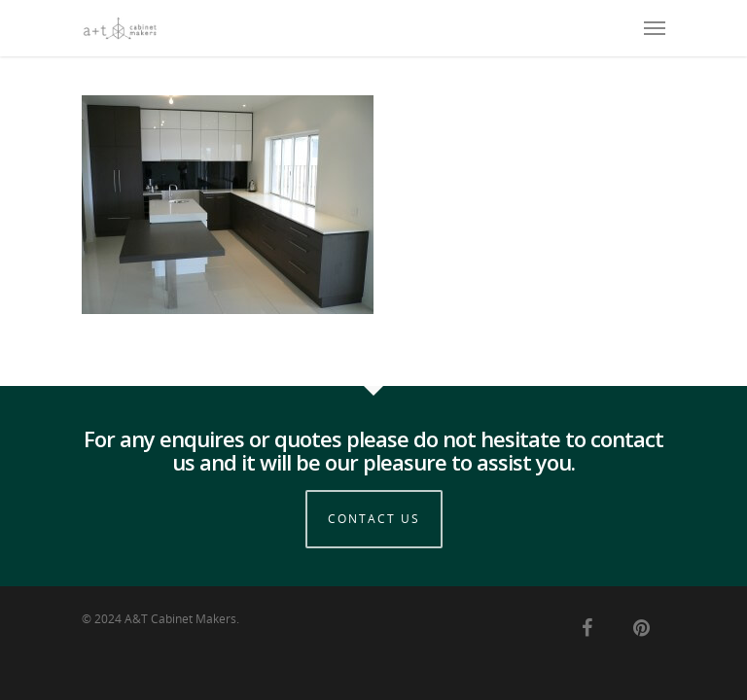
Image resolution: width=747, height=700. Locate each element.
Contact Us (374, 519)
